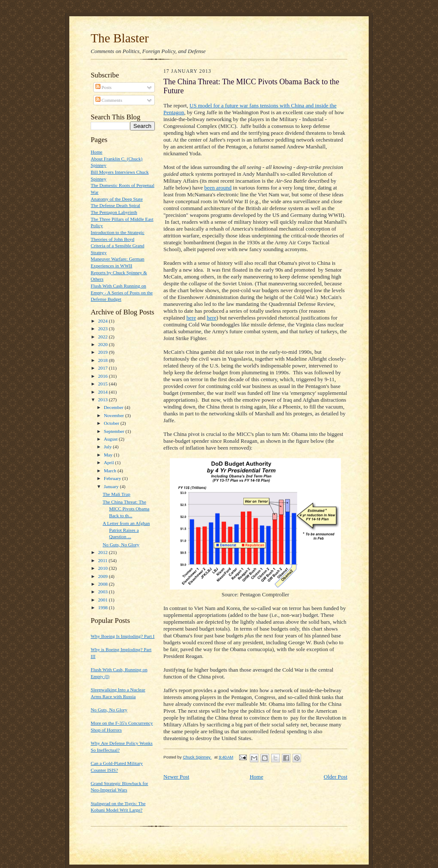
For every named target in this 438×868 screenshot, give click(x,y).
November (115, 415)
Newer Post (176, 777)
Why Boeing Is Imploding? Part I (123, 636)
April (109, 462)
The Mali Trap (117, 494)
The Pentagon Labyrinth (114, 212)
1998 (103, 607)
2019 (103, 352)
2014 (103, 392)
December (114, 407)
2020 (103, 344)
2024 (103, 321)
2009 (103, 576)
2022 (103, 337)
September (115, 431)
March (111, 471)
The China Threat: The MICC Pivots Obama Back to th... (126, 508)
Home (96, 152)
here (191, 318)
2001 (103, 600)
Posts (104, 87)
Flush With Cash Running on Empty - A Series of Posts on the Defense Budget (122, 292)
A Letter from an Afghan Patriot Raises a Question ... (126, 530)
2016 (103, 376)
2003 (103, 592)
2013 (103, 400)
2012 (103, 552)
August (111, 439)
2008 (103, 584)
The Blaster (120, 38)
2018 (103, 360)
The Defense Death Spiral (115, 205)
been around (218, 188)
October (112, 423)
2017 (103, 368)
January (112, 486)
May (109, 455)
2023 (103, 329)
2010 (103, 568)
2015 (103, 384)
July (108, 447)
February (113, 478)
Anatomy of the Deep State (117, 199)
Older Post (336, 777)
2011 (103, 560)
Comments (109, 100)
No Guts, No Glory (121, 545)
